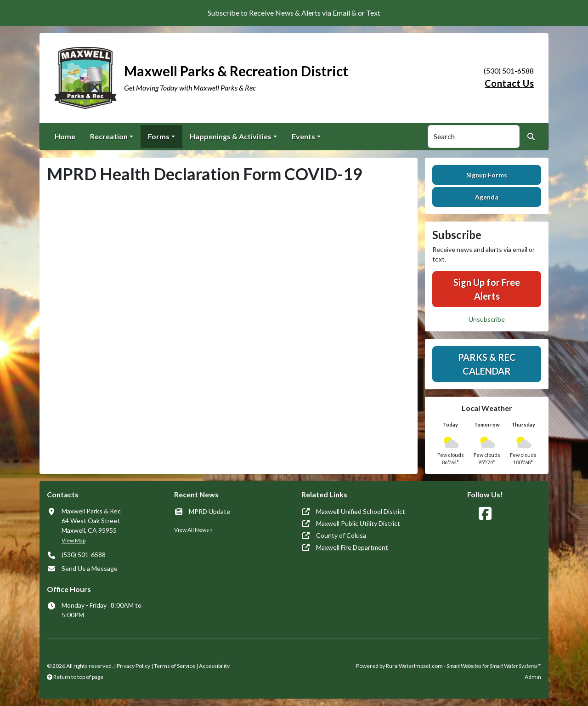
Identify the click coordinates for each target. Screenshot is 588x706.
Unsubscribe (487, 319)
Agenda (487, 197)
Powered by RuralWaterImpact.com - (449, 666)
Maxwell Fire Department (352, 547)
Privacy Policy (133, 666)
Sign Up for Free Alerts (487, 289)
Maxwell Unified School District (361, 511)
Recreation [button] (109, 136)
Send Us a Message (90, 568)
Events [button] (303, 136)
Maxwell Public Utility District (358, 523)
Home (65, 136)
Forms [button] (159, 136)
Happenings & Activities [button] (231, 136)
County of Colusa (341, 535)
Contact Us (509, 83)
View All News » (193, 530)
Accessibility (214, 666)
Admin (533, 677)
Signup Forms (487, 175)
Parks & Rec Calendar (487, 364)
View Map (73, 540)
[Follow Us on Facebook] (485, 514)
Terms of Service (175, 666)
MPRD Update (209, 511)
